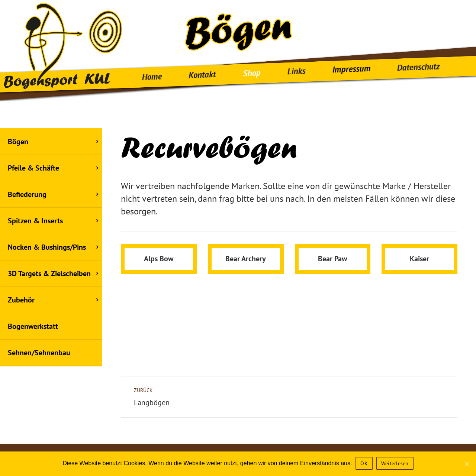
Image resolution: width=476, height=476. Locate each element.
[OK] (467, 464)
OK (364, 463)
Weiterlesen (395, 463)
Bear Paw (332, 276)
